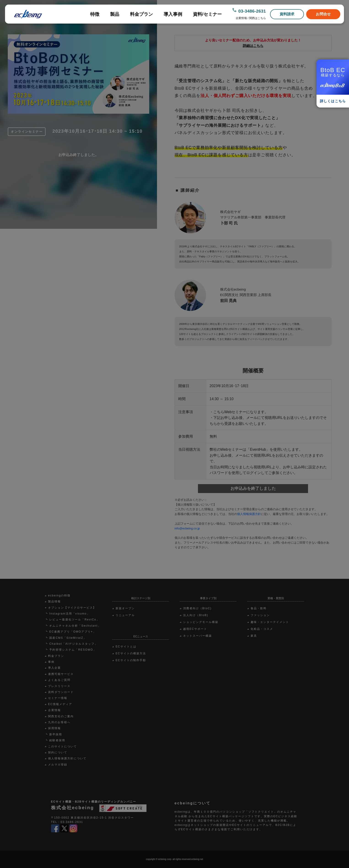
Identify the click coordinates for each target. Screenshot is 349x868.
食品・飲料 (259, 608)
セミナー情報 (58, 698)
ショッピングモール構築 (201, 622)
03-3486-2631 (252, 11)
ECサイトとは (126, 647)
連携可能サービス (61, 674)
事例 (51, 662)
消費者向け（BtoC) (197, 608)
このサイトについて (62, 747)
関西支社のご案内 (61, 716)
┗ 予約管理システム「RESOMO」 (71, 650)
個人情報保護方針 (249, 514)
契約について (58, 752)
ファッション (260, 615)
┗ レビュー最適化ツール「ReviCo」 (72, 620)
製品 (115, 14)
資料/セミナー (207, 14)
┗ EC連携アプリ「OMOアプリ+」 (70, 632)
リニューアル (125, 615)
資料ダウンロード (61, 692)
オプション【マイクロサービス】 (72, 608)
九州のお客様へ (59, 722)
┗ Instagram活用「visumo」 (67, 614)
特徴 (95, 14)
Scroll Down (167, 197)
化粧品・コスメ (262, 629)
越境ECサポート (195, 629)
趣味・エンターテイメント (270, 622)
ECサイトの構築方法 (131, 653)
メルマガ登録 (58, 765)
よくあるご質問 (59, 680)
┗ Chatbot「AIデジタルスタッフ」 (71, 644)
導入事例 (173, 14)
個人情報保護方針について (67, 758)
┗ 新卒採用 (53, 734)
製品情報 (54, 601)
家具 (254, 636)
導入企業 (54, 668)
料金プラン (142, 14)
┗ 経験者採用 (55, 740)
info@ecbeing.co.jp (187, 528)
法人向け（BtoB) (196, 615)
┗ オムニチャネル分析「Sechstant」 (73, 626)
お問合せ (323, 14)
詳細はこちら (253, 46)
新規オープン (125, 608)
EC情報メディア (60, 704)
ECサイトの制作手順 (131, 660)
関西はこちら (258, 18)
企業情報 (241, 18)
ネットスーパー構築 (197, 636)
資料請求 (287, 14)
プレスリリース (59, 686)
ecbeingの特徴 (59, 596)
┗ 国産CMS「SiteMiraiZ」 (66, 638)
